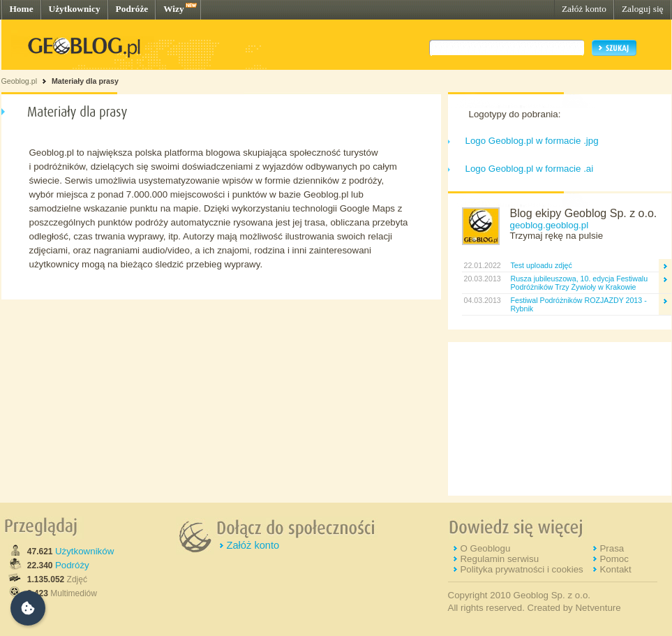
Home (22, 9)
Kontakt (615, 569)
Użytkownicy (75, 9)
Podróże (132, 9)
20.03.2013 (481, 279)
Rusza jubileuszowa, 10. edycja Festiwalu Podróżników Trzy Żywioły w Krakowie (580, 283)
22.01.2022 (481, 265)
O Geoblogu (485, 548)
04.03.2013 (481, 300)
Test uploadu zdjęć (542, 265)
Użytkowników (84, 551)
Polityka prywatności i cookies (521, 569)
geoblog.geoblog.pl (550, 225)
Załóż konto (584, 9)
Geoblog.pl (20, 81)
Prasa (612, 548)
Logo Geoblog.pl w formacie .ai (530, 169)
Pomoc (614, 559)
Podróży (72, 565)
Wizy (173, 9)
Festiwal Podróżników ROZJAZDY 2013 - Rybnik (579, 304)
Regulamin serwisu (499, 559)
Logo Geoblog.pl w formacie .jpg (532, 141)
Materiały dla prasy (85, 81)
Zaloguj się (643, 9)
